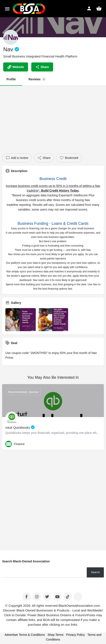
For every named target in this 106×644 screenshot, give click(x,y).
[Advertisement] (53, 118)
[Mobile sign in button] (89, 8)
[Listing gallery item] (21, 320)
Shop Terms (55, 635)
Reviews (37, 79)
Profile (11, 79)
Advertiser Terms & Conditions (25, 635)
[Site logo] (30, 9)
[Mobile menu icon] (7, 9)
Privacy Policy (75, 635)
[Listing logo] (11, 37)
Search (95, 572)
